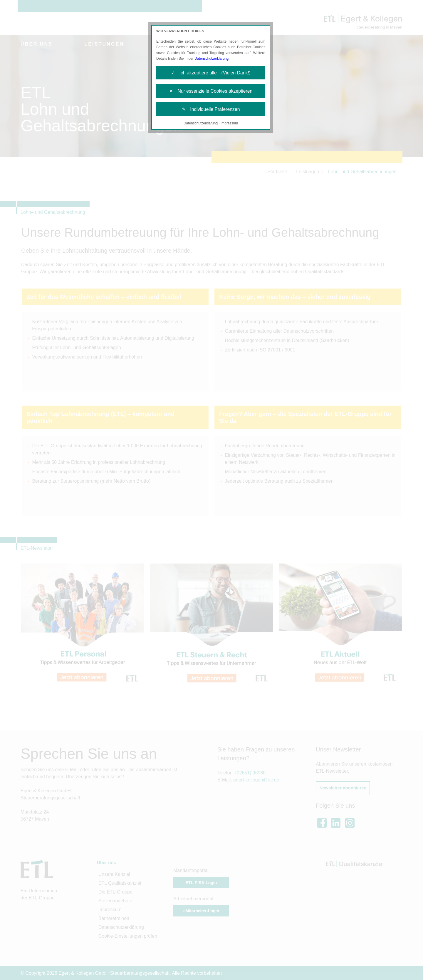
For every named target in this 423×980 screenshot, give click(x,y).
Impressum (229, 124)
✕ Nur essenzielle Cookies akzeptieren (211, 91)
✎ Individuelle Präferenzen (211, 110)
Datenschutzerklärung (212, 59)
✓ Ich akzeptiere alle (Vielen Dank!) (211, 73)
